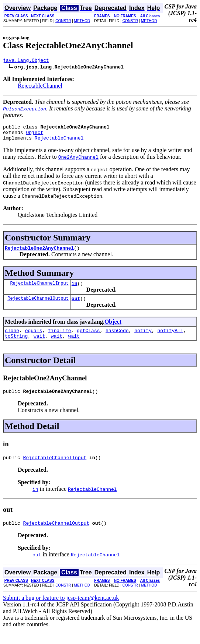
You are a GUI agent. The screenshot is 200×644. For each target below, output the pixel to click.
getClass (88, 339)
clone (12, 339)
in (75, 290)
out (76, 306)
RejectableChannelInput (39, 290)
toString (16, 346)
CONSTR (63, 21)
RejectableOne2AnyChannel (39, 253)
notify (143, 339)
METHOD (82, 21)
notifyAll (170, 339)
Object (35, 136)
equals (34, 339)
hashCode (117, 339)
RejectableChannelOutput (38, 306)
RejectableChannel (40, 87)
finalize (59, 339)
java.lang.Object (26, 61)
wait (39, 346)
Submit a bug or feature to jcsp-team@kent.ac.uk (61, 611)
